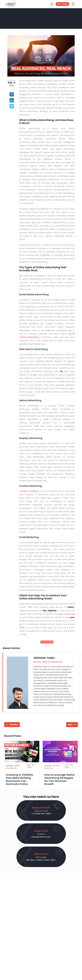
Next (70, 725)
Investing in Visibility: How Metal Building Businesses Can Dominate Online (20, 779)
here (21, 628)
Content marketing (29, 491)
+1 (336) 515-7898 (41, 814)
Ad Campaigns (47, 642)
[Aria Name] (73, 4)
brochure (70, 614)
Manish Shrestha (52, 767)
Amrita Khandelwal (13, 767)
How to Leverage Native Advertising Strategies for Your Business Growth (60, 779)
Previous (14, 725)
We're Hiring (62, 4)
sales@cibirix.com (41, 837)
